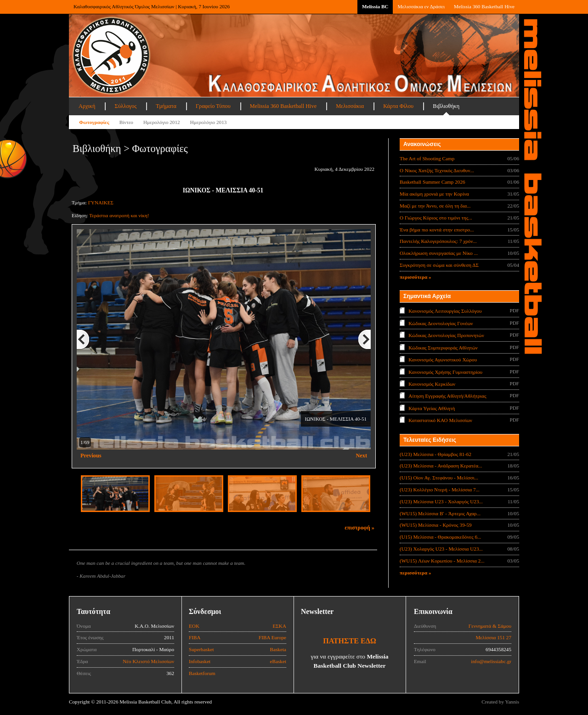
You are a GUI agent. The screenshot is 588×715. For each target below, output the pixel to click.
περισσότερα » (416, 277)
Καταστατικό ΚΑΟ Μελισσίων (440, 420)
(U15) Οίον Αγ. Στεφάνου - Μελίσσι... (439, 478)
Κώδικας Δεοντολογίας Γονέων (441, 323)
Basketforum (202, 673)
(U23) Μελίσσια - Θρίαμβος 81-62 (435, 454)
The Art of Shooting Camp (427, 158)
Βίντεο (126, 122)
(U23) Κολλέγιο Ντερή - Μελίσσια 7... (440, 490)
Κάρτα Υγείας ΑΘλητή (432, 408)
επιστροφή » (359, 528)
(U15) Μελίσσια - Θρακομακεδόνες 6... (440, 537)
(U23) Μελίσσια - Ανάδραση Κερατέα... (441, 466)
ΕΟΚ (194, 626)
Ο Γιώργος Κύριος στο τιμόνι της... (436, 218)
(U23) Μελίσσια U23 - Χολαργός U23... (441, 501)
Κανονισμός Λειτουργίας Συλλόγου (445, 311)
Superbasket (201, 649)
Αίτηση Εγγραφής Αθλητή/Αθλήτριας (447, 396)
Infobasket (200, 661)
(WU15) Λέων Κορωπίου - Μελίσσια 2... (442, 561)
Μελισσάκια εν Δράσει (421, 6)
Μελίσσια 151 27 (493, 637)
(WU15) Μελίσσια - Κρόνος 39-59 (436, 525)
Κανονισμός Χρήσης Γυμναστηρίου (445, 372)
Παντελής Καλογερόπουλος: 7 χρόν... (438, 241)
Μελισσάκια (350, 106)
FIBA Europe (272, 637)
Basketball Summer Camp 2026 (433, 182)
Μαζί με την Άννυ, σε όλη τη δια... (435, 206)
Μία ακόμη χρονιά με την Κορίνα (434, 194)
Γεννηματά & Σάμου (490, 626)
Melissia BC (375, 6)
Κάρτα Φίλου (398, 106)
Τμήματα (166, 106)
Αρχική (87, 106)
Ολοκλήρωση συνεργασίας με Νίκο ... (439, 253)
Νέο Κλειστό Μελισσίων (148, 661)
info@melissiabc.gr (491, 661)
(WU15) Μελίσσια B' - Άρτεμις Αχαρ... (440, 513)
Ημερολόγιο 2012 (162, 122)
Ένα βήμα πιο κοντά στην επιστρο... (437, 230)
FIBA (195, 637)
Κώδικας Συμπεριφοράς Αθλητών (443, 347)
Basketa (278, 649)
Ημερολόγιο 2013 (209, 122)
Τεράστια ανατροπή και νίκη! (119, 215)
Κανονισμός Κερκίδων (432, 384)
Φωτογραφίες (94, 122)
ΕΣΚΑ (279, 626)
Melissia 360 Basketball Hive (484, 6)
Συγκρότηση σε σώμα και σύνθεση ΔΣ (439, 265)
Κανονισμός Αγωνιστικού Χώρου (443, 360)
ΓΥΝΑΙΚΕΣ (101, 203)
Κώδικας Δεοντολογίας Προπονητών (446, 335)
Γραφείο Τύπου (213, 106)
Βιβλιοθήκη (446, 106)
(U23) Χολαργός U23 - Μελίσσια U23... (441, 549)
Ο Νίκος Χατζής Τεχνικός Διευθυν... (437, 170)
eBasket (278, 661)
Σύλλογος (125, 106)
